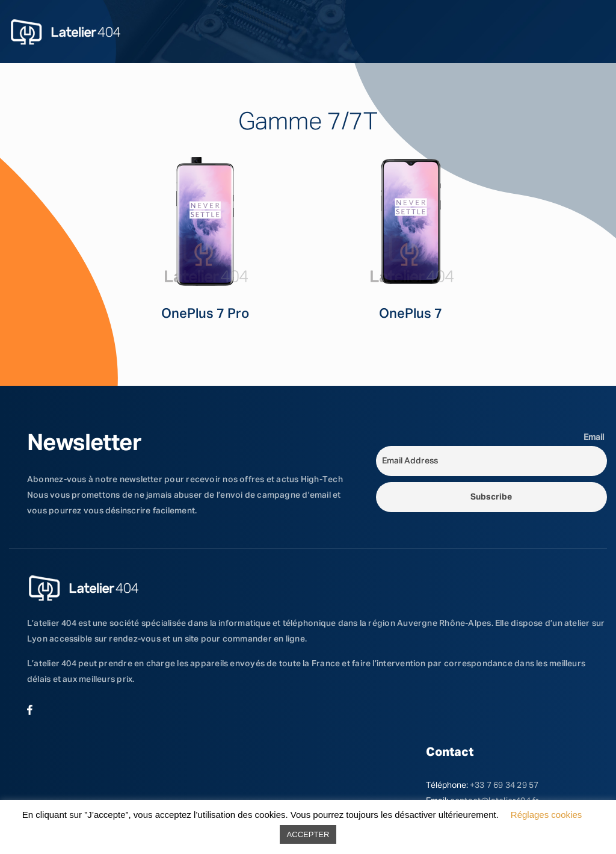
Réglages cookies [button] (546, 815)
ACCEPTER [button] (308, 834)
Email (594, 438)
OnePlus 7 (411, 314)
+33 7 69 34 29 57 (504, 785)
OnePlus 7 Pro (205, 314)
